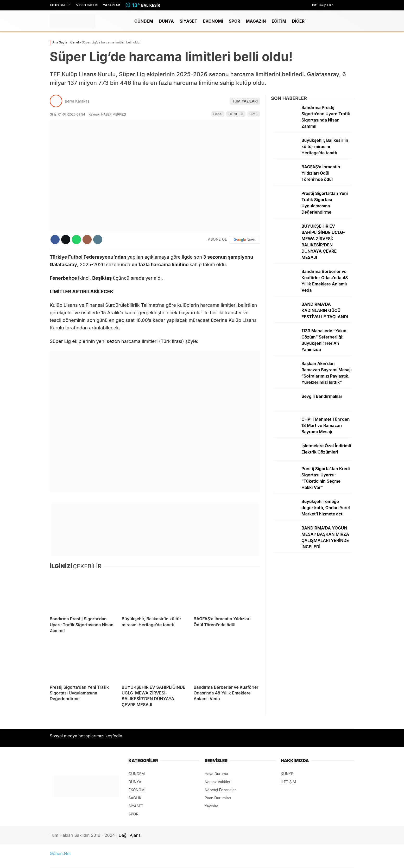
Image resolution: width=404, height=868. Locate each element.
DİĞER (298, 21)
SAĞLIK (135, 798)
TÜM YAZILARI (245, 101)
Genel (218, 114)
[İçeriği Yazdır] (98, 240)
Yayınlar (211, 806)
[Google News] (245, 240)
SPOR (235, 21)
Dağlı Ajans (130, 835)
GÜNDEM (144, 21)
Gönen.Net (60, 853)
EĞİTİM (279, 21)
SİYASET (188, 21)
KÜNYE (287, 774)
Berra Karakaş (77, 101)
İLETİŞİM (288, 782)
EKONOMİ (213, 21)
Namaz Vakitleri (218, 782)
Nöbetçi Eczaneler (220, 790)
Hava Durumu (216, 774)
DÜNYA (166, 21)
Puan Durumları (218, 798)
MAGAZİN (256, 21)
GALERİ (60, 5)
